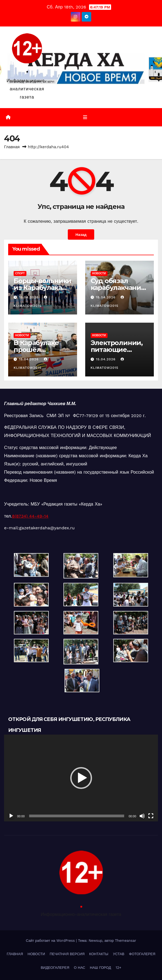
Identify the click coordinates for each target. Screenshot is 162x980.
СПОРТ (20, 273)
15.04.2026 (30, 297)
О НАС (80, 968)
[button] (81, 778)
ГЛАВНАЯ (15, 954)
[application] (81, 778)
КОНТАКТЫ (99, 954)
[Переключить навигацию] (85, 117)
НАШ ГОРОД (100, 968)
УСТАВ (119, 954)
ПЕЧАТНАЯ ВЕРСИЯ (67, 954)
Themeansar (126, 941)
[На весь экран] (151, 816)
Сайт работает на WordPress (51, 941)
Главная (12, 147)
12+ (119, 968)
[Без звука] (142, 816)
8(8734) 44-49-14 (30, 516)
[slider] (77, 816)
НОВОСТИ (99, 273)
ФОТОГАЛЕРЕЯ (142, 954)
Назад (81, 234)
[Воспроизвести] (11, 816)
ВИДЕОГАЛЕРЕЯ (55, 968)
